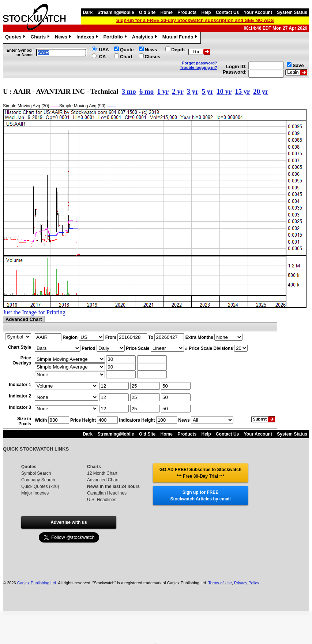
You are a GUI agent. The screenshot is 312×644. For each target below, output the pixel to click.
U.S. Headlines (102, 500)
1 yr (163, 91)
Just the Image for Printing (34, 312)
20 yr (261, 91)
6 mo (146, 91)
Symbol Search (36, 473)
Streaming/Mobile (116, 12)
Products (187, 12)
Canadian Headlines (107, 493)
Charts (41, 38)
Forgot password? (200, 63)
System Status (292, 12)
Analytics (145, 38)
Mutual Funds (181, 38)
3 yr (193, 91)
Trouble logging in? (199, 67)
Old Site (147, 12)
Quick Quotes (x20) (40, 486)
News (64, 38)
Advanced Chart (103, 480)
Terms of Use (220, 583)
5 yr (208, 91)
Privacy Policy (247, 583)
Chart (126, 57)
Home (167, 12)
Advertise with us (69, 522)
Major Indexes (35, 493)
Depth (178, 50)
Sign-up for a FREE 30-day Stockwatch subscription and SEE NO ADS (195, 20)
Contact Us (227, 12)
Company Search (38, 480)
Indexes (88, 38)
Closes (153, 57)
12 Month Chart (102, 473)
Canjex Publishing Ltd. (37, 583)
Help (206, 12)
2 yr (178, 91)
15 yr (242, 91)
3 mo (129, 91)
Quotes (16, 38)
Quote (127, 50)
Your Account (258, 12)
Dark (88, 12)
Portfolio (116, 38)
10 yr (224, 91)
